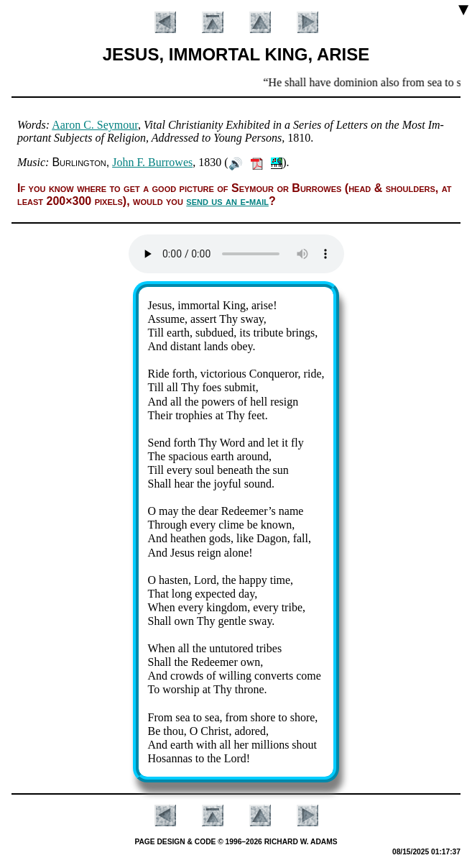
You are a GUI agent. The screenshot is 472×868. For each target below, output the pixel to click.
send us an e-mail (227, 201)
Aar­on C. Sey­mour (95, 125)
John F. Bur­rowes (152, 162)
